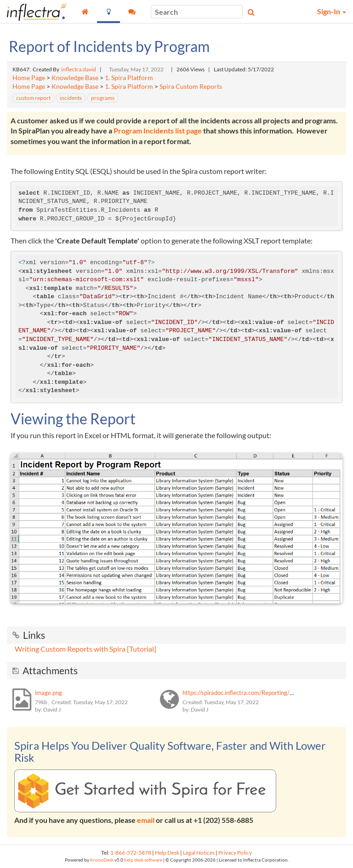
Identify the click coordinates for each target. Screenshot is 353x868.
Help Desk (167, 853)
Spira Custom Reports (191, 87)
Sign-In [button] (332, 11)
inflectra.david (79, 69)
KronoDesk (102, 860)
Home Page (29, 78)
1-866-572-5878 (131, 853)
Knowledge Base (75, 78)
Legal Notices (199, 853)
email (146, 820)
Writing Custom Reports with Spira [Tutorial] (85, 649)
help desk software (143, 860)
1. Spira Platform (129, 78)
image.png (48, 693)
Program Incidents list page (158, 130)
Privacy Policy (235, 853)
